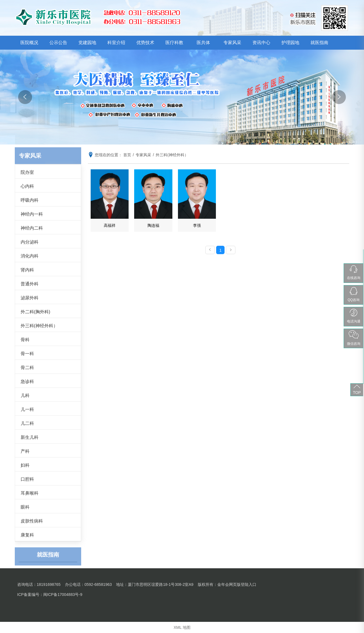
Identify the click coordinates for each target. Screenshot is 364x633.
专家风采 (232, 43)
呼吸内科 (30, 200)
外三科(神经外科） (39, 326)
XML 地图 (182, 627)
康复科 (27, 535)
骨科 (25, 340)
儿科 (25, 395)
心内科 (27, 186)
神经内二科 (32, 228)
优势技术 (145, 43)
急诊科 (27, 382)
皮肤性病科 (32, 521)
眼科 (25, 507)
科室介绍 (116, 43)
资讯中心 (261, 43)
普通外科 (30, 284)
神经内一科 (32, 214)
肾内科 (27, 270)
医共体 (203, 43)
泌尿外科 (30, 298)
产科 (25, 451)
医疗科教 (174, 43)
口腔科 (27, 479)
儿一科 (27, 409)
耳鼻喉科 (30, 493)
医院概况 (29, 43)
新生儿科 (30, 437)
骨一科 (27, 354)
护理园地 (290, 43)
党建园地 (87, 43)
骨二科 (27, 368)
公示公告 (58, 43)
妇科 (25, 465)
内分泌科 (30, 242)
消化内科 (30, 256)
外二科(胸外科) (36, 312)
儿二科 (27, 423)
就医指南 (319, 43)
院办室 (27, 172)
